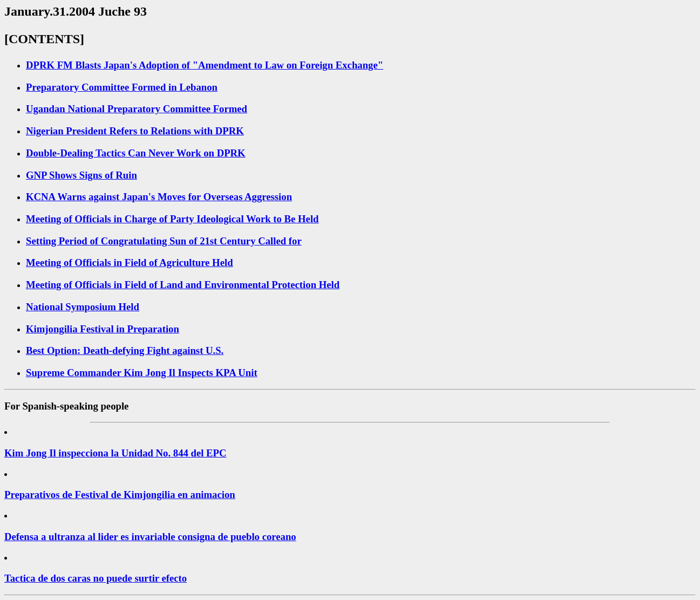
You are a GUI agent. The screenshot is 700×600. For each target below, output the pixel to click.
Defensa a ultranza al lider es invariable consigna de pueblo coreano (150, 537)
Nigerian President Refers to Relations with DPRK (135, 131)
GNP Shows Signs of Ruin (81, 175)
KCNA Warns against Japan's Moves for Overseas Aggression (159, 197)
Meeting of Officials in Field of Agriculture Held (130, 262)
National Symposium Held (83, 307)
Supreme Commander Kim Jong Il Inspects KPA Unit (142, 373)
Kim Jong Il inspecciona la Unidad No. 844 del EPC (115, 453)
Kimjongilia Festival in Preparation (103, 329)
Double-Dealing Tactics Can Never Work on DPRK (136, 153)
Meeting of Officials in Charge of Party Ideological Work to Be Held (172, 219)
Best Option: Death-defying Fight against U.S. (125, 350)
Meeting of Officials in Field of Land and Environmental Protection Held (183, 285)
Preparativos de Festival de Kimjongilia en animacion (120, 495)
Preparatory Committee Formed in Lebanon (122, 87)
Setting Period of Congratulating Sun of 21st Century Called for (164, 241)
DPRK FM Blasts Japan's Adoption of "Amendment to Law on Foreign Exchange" (205, 65)
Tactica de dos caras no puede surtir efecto (96, 578)
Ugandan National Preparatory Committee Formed (137, 109)
